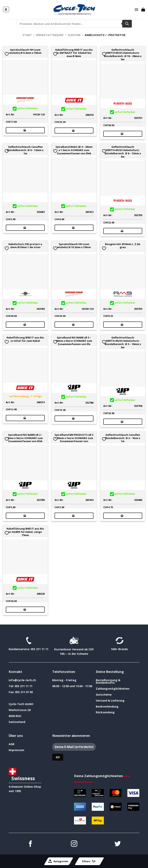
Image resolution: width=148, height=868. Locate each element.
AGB (11, 744)
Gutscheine (104, 695)
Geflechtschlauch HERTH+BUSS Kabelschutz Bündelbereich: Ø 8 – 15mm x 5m (123, 152)
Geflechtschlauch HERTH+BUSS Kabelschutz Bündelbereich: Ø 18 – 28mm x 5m (123, 55)
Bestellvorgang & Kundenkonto (108, 681)
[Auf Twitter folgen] (118, 844)
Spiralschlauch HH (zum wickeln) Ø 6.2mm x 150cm (25, 51)
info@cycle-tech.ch (22, 680)
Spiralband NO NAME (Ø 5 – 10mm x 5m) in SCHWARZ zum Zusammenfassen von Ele (74, 341)
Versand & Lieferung (110, 701)
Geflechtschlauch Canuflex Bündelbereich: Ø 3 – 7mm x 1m (123, 438)
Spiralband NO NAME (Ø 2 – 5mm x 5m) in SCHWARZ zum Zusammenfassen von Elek (25, 438)
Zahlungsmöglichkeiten (113, 689)
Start (27, 35)
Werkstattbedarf (50, 35)
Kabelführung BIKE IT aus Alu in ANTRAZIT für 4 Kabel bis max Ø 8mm (74, 53)
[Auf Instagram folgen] (74, 844)
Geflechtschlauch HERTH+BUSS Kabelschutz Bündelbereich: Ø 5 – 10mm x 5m (123, 342)
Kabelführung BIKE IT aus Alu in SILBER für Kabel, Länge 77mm (25, 532)
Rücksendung (105, 712)
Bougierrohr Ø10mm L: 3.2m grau (123, 246)
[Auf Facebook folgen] (31, 844)
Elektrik (74, 35)
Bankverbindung (107, 706)
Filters (89, 861)
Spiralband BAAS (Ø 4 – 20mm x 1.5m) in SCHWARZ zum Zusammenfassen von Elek (74, 150)
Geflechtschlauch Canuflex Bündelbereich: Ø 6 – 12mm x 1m (25, 150)
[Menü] (136, 9)
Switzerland (17, 722)
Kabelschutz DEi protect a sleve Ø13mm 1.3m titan (25, 246)
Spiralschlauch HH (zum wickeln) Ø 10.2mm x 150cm (74, 246)
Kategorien (58, 861)
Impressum (16, 750)
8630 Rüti (15, 716)
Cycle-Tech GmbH (21, 704)
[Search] (127, 24)
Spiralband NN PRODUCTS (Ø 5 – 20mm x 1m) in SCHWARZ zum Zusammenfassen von (74, 438)
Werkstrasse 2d (20, 710)
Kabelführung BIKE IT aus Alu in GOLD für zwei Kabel (25, 339)
